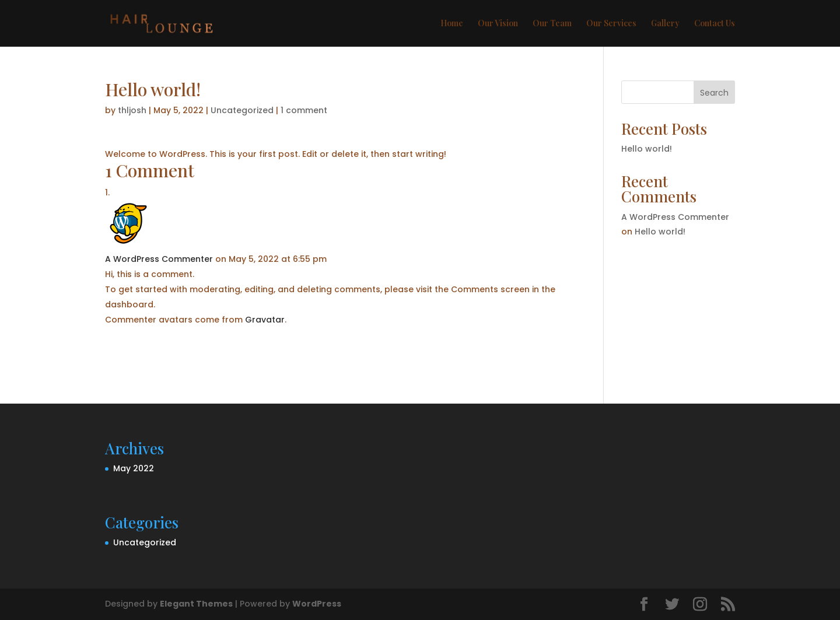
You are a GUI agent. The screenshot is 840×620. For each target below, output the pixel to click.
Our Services (611, 24)
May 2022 (134, 468)
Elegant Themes (196, 604)
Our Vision (498, 24)
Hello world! (647, 149)
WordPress (317, 604)
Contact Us (715, 24)
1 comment (304, 110)
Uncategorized (242, 110)
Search (714, 93)
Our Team (552, 24)
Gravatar (265, 320)
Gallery (665, 24)
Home (452, 24)
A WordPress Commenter (159, 259)
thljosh (132, 110)
